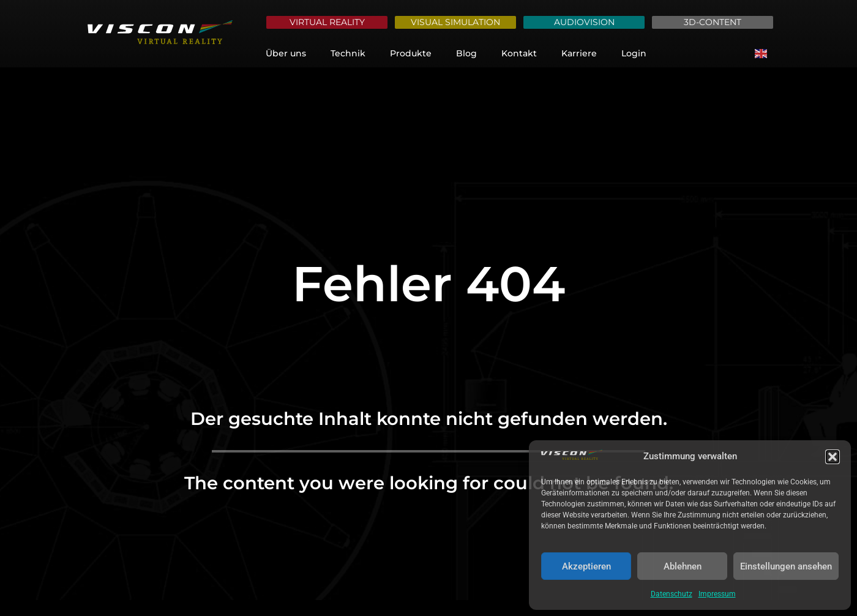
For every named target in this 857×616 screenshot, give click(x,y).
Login (634, 53)
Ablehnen (683, 566)
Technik (348, 53)
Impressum (717, 594)
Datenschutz (672, 594)
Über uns (286, 53)
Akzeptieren (586, 566)
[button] (833, 457)
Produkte (411, 53)
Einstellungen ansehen (786, 566)
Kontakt (519, 53)
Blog (466, 53)
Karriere (579, 53)
